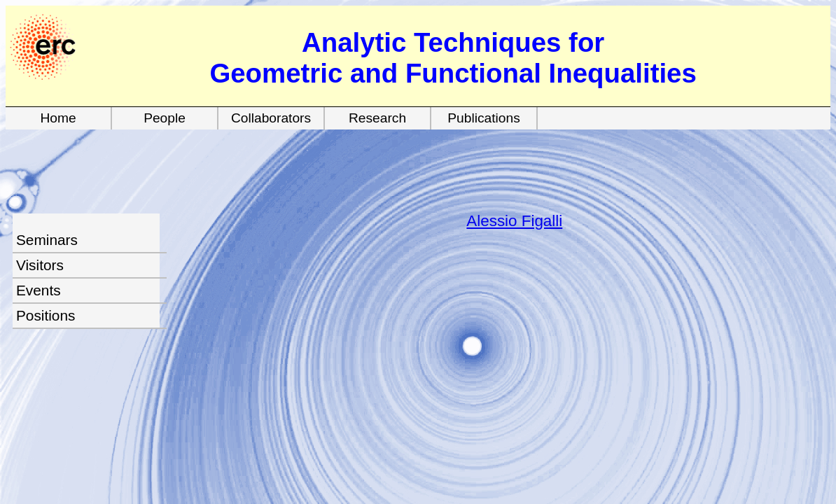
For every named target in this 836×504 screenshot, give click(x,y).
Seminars (47, 240)
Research (377, 118)
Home (58, 118)
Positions (46, 315)
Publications (483, 118)
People (165, 118)
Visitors (40, 265)
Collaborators (271, 118)
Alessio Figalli (514, 221)
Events (39, 290)
